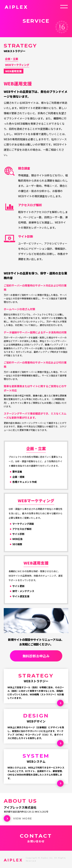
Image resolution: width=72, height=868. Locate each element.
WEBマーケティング (17, 65)
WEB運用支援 (13, 71)
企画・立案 (12, 59)
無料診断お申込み (36, 656)
